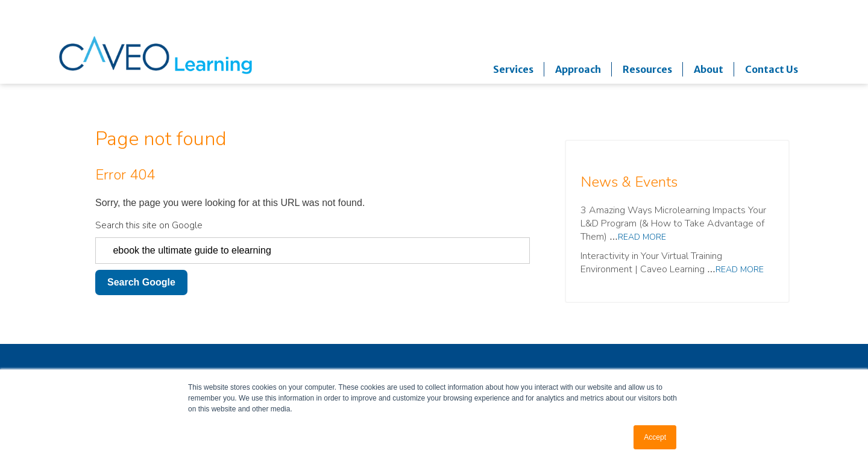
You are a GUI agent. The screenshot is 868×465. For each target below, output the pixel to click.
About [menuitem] (709, 69)
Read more (642, 237)
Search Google (141, 282)
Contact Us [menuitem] (772, 69)
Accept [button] (655, 437)
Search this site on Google (149, 225)
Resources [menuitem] (647, 69)
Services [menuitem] (513, 69)
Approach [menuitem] (578, 69)
